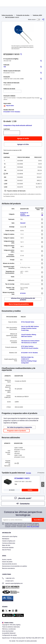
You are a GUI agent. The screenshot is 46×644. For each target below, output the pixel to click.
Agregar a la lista (23, 144)
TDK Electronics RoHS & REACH (30, 341)
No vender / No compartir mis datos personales (23, 641)
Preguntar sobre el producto (17, 431)
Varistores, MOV (37, 15)
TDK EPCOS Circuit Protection (30, 348)
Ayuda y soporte (7, 560)
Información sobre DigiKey (10, 537)
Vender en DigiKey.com (9, 541)
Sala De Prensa (6, 550)
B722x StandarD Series (28, 322)
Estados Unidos (8, 623)
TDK (5, 67)
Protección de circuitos (23, 15)
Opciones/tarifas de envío (9, 564)
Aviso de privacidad (33, 527)
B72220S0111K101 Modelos (12, 112)
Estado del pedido (7, 562)
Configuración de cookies (9, 635)
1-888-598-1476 (8, 578)
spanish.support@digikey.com (12, 584)
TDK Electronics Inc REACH (29, 343)
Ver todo (29, 473)
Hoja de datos (9, 106)
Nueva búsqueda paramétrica (19, 304)
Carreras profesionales (9, 543)
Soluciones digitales (8, 548)
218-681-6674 (8, 581)
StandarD (23, 223)
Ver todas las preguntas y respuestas (20, 427)
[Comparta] (43, 19)
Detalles (30, 490)
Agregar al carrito (23, 138)
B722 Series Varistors (27, 346)
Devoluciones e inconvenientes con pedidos (15, 566)
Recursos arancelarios (8, 568)
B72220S (23, 293)
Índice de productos (7, 15)
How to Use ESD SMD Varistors (30, 327)
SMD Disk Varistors (27, 336)
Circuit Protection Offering (29, 335)
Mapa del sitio (6, 545)
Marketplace (6, 539)
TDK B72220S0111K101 (12, 17)
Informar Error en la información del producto (23, 299)
